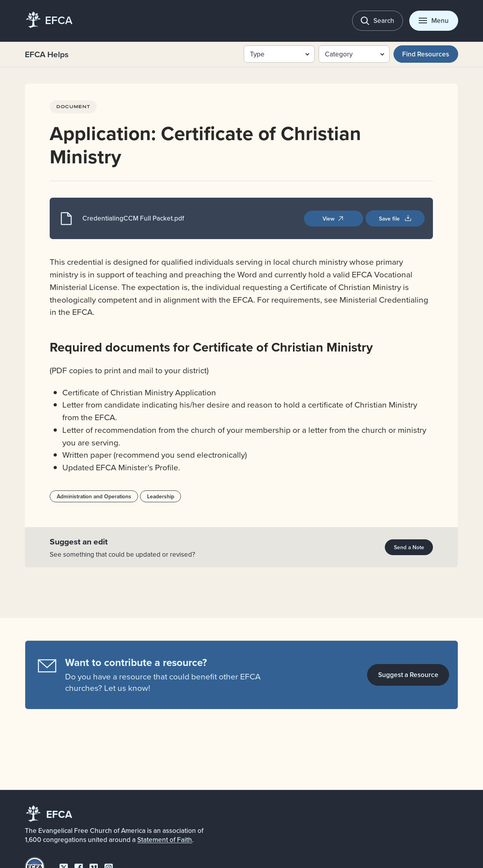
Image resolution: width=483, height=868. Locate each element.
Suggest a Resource (408, 675)
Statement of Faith (165, 840)
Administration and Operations (94, 496)
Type (257, 54)
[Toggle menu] (434, 21)
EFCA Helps (47, 54)
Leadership (161, 496)
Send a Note (409, 547)
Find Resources (426, 54)
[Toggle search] (378, 21)
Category (339, 54)
